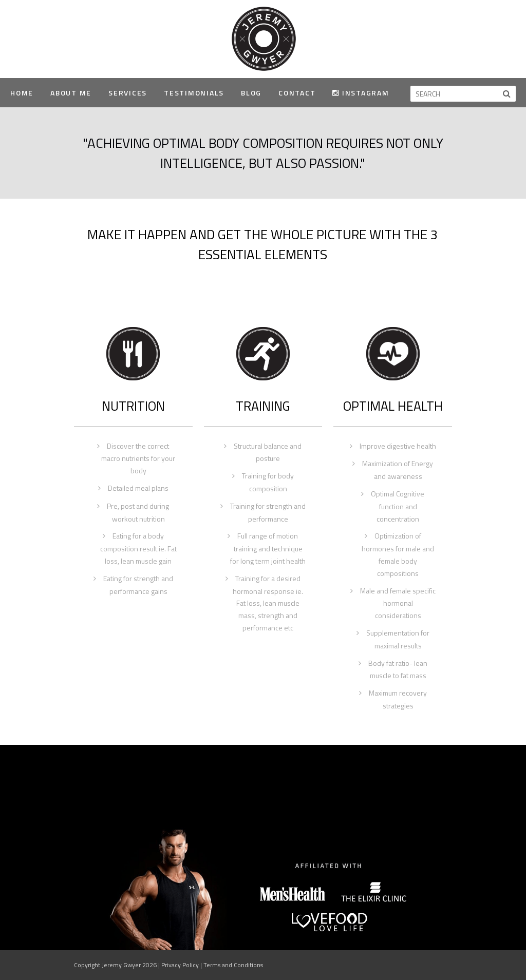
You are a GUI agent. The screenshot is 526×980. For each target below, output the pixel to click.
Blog (251, 93)
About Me (71, 93)
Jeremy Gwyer (263, 38)
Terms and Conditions (233, 965)
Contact (297, 93)
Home (22, 93)
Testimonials (194, 93)
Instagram (361, 93)
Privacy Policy (180, 965)
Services (128, 93)
